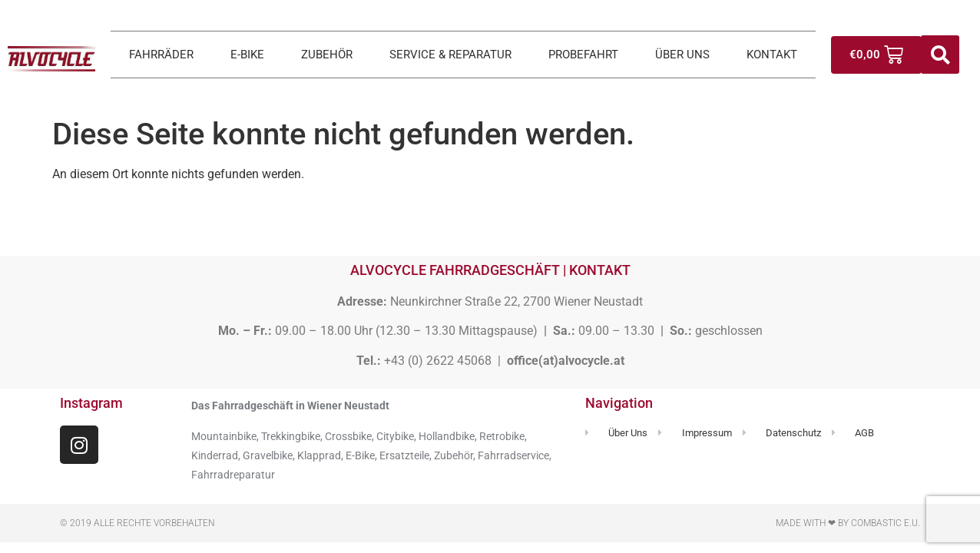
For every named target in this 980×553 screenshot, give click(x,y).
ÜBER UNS (682, 55)
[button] (940, 55)
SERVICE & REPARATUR (450, 55)
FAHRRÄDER (161, 55)
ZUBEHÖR (327, 55)
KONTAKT (772, 55)
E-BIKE (247, 55)
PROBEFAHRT (583, 55)
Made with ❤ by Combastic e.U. (848, 523)
